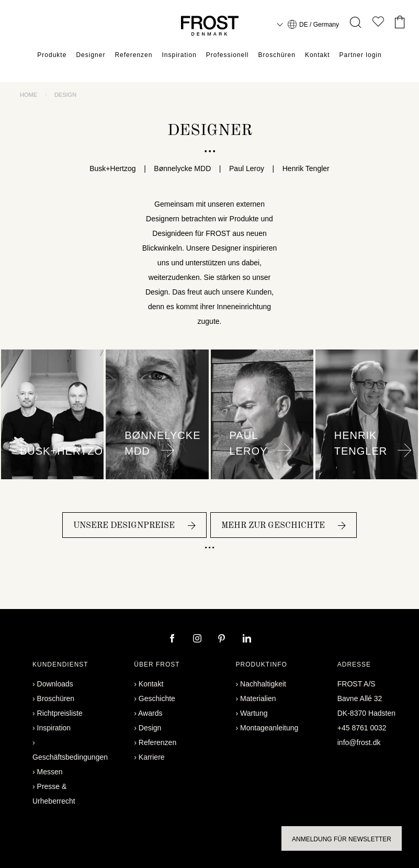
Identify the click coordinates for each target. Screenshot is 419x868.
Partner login (361, 55)
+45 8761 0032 (362, 728)
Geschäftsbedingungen (70, 757)
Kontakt (318, 55)
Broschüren (277, 55)
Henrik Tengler (302, 168)
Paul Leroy (246, 168)
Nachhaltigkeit (263, 684)
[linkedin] (247, 639)
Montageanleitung (269, 728)
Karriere (152, 757)
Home (29, 95)
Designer (90, 55)
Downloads (55, 684)
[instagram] (198, 639)
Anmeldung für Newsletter (342, 839)
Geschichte (157, 698)
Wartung (254, 713)
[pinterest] (223, 639)
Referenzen (133, 55)
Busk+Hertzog (117, 168)
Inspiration (179, 55)
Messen (50, 772)
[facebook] (173, 639)
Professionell (228, 55)
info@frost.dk (359, 742)
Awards (150, 713)
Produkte (52, 55)
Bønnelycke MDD (183, 168)
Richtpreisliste (60, 713)
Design (150, 728)
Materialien (258, 698)
